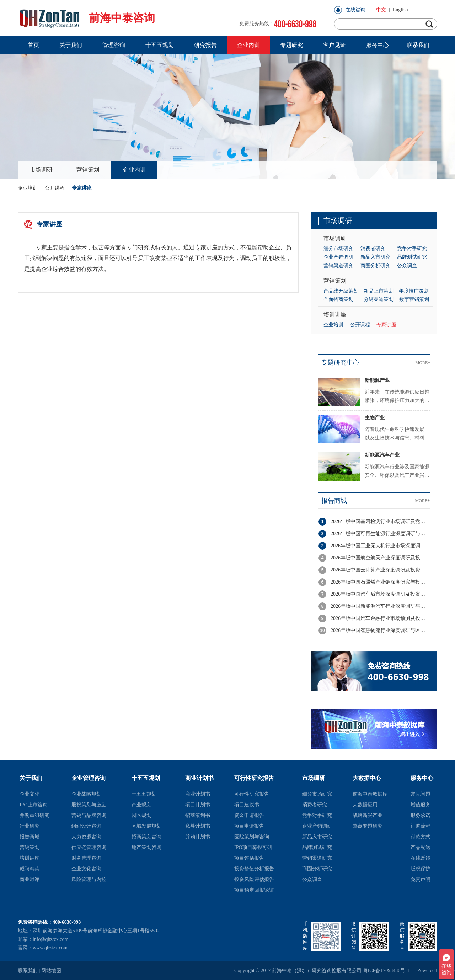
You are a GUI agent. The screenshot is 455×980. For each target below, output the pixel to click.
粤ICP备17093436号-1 (386, 971)
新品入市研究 (375, 257)
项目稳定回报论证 (254, 890)
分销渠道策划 (379, 299)
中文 (381, 10)
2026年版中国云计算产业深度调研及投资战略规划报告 (380, 570)
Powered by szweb (427, 971)
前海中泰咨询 (86, 18)
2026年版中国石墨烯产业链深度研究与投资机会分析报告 (380, 582)
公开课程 (55, 188)
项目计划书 (198, 805)
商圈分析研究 (375, 266)
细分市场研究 (338, 249)
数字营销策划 (414, 299)
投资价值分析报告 (254, 869)
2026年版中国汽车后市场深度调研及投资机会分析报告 (380, 594)
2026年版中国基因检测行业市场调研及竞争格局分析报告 (380, 521)
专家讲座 (82, 188)
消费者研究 (373, 249)
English (400, 10)
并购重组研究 (34, 815)
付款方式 (421, 837)
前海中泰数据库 (370, 794)
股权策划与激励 (89, 805)
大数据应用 (365, 805)
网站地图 (51, 971)
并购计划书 (198, 837)
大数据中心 (367, 778)
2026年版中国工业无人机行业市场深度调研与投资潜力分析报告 (380, 546)
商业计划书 (199, 778)
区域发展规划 (146, 826)
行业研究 (30, 826)
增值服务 (421, 805)
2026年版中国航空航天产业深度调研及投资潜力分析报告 (380, 558)
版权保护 (421, 869)
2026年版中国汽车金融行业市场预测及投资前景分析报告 (380, 618)
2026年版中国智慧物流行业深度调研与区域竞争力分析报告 (380, 630)
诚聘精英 (30, 869)
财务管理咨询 (86, 858)
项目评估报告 (249, 858)
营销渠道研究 (338, 266)
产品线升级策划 (341, 291)
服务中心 (422, 778)
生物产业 (375, 418)
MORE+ (423, 363)
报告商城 (334, 501)
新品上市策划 (379, 291)
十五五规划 (146, 778)
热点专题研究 (368, 826)
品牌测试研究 (412, 257)
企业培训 (28, 188)
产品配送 (421, 847)
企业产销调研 (338, 257)
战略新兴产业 (368, 815)
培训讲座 (335, 314)
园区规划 (141, 815)
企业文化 (30, 794)
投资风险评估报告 (254, 879)
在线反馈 (421, 858)
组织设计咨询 (86, 826)
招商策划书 (198, 815)
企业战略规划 (86, 794)
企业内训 (134, 170)
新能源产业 (377, 380)
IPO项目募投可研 (253, 847)
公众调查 (407, 266)
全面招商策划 (338, 299)
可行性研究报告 (254, 778)
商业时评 (30, 879)
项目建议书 (247, 805)
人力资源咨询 (86, 837)
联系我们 (28, 971)
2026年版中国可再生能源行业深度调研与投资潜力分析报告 (380, 534)
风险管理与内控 (89, 879)
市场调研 (41, 170)
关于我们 (31, 778)
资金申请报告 (249, 815)
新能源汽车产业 (382, 455)
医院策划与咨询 (252, 837)
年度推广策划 (414, 291)
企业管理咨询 (89, 778)
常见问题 (421, 794)
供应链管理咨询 (89, 847)
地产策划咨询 (146, 847)
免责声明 (421, 879)
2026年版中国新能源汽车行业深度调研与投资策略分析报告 (380, 606)
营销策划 (88, 170)
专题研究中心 (340, 363)
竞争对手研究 (412, 249)
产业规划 (141, 805)
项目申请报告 (249, 826)
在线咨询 (355, 10)
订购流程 (421, 826)
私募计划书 (198, 826)
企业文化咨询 (86, 869)
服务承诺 (421, 815)
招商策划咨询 (146, 837)
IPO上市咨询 (34, 805)
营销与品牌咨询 (89, 815)
